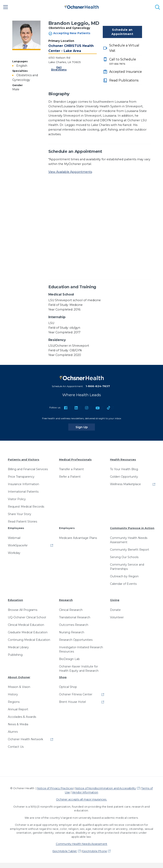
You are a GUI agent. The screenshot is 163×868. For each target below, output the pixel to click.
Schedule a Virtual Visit (124, 48)
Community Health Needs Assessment (129, 540)
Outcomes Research (74, 625)
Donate (115, 610)
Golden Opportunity (124, 477)
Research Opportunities (76, 640)
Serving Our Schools (124, 557)
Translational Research (75, 617)
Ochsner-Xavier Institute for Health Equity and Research (79, 669)
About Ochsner (19, 677)
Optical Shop (68, 687)
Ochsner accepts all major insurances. (81, 799)
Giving (115, 600)
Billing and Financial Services (28, 469)
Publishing (15, 655)
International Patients (23, 492)
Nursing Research (72, 632)
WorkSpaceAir (18, 545)
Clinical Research (71, 610)
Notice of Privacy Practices (55, 788)
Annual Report (18, 709)
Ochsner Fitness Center (76, 694)
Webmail (14, 538)
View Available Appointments (70, 172)
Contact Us (16, 747)
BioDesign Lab (69, 659)
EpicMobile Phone (95, 851)
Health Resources (123, 459)
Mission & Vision (19, 687)
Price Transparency (21, 477)
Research (66, 600)
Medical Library (18, 647)
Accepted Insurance (126, 72)
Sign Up (85, 427)
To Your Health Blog (124, 469)
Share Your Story (20, 514)
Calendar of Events (123, 584)
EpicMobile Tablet (65, 851)
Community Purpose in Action (132, 528)
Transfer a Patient (71, 469)
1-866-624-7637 (98, 386)
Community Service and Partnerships (127, 567)
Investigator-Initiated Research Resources (81, 649)
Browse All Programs (23, 610)
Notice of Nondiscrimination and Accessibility (106, 788)
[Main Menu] (6, 7)
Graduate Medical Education (28, 632)
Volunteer (117, 617)
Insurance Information (23, 484)
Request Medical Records (26, 507)
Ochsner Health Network (25, 739)
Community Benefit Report (130, 550)
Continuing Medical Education (29, 640)
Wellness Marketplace (125, 484)
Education (15, 600)
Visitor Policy (17, 499)
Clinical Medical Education (26, 625)
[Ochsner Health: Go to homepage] (82, 6)
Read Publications (124, 80)
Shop (63, 677)
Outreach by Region (124, 576)
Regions (14, 702)
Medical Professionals (75, 459)
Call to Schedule (126, 62)
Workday (14, 553)
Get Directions (59, 68)
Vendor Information (85, 792)
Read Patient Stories (22, 522)
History (13, 694)
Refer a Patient (70, 477)
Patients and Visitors (24, 459)
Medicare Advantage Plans (78, 538)
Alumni (13, 732)
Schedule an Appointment (122, 32)
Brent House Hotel (72, 702)
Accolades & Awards (22, 717)
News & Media (18, 724)
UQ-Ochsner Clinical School (27, 617)
